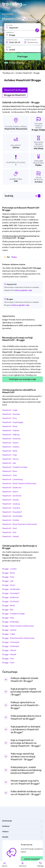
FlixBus (14, 257)
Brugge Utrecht (9, 650)
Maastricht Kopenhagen (13, 422)
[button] (23, 27)
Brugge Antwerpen (11, 642)
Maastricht (10, 129)
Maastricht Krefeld (11, 520)
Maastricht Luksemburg (12, 479)
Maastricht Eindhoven (12, 487)
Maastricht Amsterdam (12, 516)
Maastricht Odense (11, 430)
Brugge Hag (8, 618)
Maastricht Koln (9, 532)
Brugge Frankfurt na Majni (13, 614)
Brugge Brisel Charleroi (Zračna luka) (18, 626)
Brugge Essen (9, 585)
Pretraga (40, 864)
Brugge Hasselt (9, 654)
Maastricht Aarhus (10, 443)
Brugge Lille (8, 581)
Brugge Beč (8, 610)
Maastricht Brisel (10, 426)
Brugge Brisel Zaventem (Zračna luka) (18, 638)
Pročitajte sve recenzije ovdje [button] (23, 379)
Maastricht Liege (10, 410)
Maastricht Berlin (10, 451)
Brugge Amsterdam (11, 589)
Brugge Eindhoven (11, 597)
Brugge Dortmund (10, 601)
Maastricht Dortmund (12, 496)
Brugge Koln (8, 658)
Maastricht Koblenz (11, 447)
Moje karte (22, 864)
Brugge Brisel (9, 573)
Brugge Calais (9, 634)
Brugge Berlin (9, 605)
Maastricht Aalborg (11, 434)
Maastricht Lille (9, 463)
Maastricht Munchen (11, 414)
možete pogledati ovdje (22, 290)
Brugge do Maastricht (15, 95)
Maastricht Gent (10, 528)
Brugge (35, 130)
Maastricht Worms (10, 459)
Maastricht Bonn (10, 471)
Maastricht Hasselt (10, 536)
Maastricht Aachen (11, 500)
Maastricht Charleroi (11, 508)
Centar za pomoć (32, 859)
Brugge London (9, 569)
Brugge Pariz (8, 577)
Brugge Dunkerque (11, 646)
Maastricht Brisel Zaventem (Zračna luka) (20, 524)
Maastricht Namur (10, 492)
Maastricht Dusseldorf (12, 512)
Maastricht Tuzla (10, 475)
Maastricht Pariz (10, 418)
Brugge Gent (8, 663)
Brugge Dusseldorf (11, 593)
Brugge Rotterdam (11, 622)
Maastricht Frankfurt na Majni (15, 467)
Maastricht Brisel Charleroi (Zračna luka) (19, 483)
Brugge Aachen (9, 630)
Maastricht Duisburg (11, 504)
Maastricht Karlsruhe (11, 439)
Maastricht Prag (9, 455)
